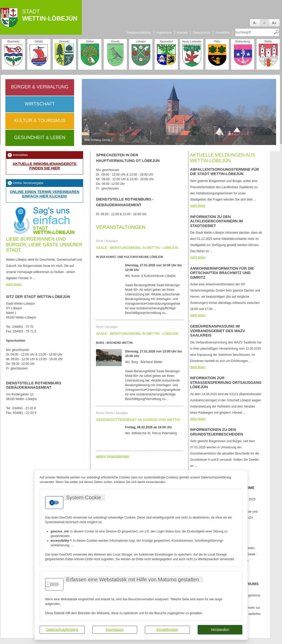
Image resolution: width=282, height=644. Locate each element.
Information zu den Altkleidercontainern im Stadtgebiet (217, 221)
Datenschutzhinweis (62, 630)
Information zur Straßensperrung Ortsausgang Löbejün (226, 382)
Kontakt (183, 33)
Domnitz (64, 41)
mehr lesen (14, 284)
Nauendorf (166, 41)
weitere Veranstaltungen (113, 456)
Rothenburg (243, 41)
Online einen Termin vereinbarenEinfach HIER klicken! (45, 194)
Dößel (90, 41)
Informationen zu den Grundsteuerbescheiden (217, 432)
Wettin (268, 41)
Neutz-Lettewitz (192, 41)
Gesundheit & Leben (40, 138)
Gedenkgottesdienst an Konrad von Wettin (138, 420)
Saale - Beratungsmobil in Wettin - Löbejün (137, 248)
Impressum (115, 630)
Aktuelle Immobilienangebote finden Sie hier (45, 166)
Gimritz (115, 41)
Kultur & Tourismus (40, 121)
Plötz (217, 41)
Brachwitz (14, 41)
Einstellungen (167, 630)
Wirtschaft (40, 104)
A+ (274, 23)
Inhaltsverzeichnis (139, 33)
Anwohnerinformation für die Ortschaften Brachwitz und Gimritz (222, 273)
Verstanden (220, 630)
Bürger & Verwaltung (40, 87)
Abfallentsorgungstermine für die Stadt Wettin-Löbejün (225, 172)
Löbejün (141, 41)
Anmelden (223, 33)
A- (255, 23)
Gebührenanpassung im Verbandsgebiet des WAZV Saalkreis (218, 331)
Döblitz (39, 41)
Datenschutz (202, 33)
